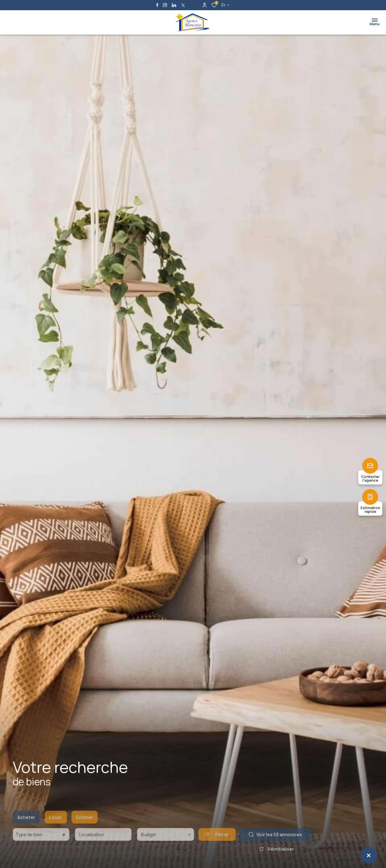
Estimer (85, 826)
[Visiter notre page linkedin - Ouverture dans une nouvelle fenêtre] (174, 5)
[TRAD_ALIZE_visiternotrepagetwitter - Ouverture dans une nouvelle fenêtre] (183, 5)
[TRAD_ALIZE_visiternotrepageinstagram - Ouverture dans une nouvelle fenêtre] (165, 5)
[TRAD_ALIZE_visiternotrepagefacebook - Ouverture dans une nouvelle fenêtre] (157, 5)
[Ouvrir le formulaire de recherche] (217, 843)
